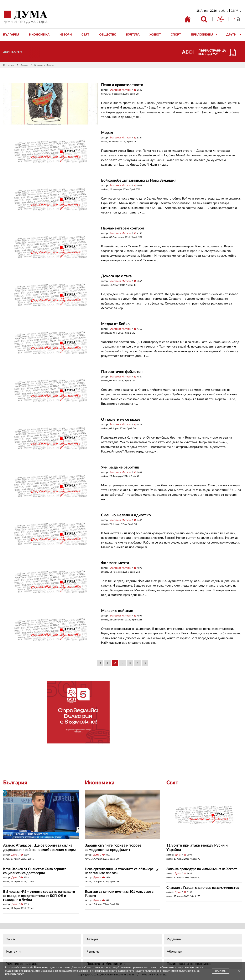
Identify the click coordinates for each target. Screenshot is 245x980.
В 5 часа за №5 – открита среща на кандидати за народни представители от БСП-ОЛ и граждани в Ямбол (39, 896)
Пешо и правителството (122, 85)
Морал (107, 133)
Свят (172, 783)
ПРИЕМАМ (221, 971)
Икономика (100, 783)
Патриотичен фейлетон (122, 372)
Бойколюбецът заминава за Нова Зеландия (139, 181)
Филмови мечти (115, 563)
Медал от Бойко (115, 324)
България (15, 783)
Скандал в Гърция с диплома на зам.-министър (203, 888)
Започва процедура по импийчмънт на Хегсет (202, 869)
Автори (24, 65)
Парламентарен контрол (123, 228)
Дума (14, 855)
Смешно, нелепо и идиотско (126, 515)
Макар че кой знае (117, 611)
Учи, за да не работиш (120, 467)
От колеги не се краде (121, 420)
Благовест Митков (120, 90)
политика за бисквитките (160, 971)
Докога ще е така (116, 276)
